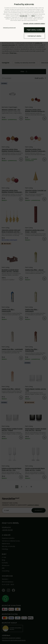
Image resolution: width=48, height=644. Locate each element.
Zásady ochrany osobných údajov (34, 24)
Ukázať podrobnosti (9, 28)
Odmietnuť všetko (34, 36)
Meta (33, 16)
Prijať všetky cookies (34, 30)
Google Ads (23, 16)
